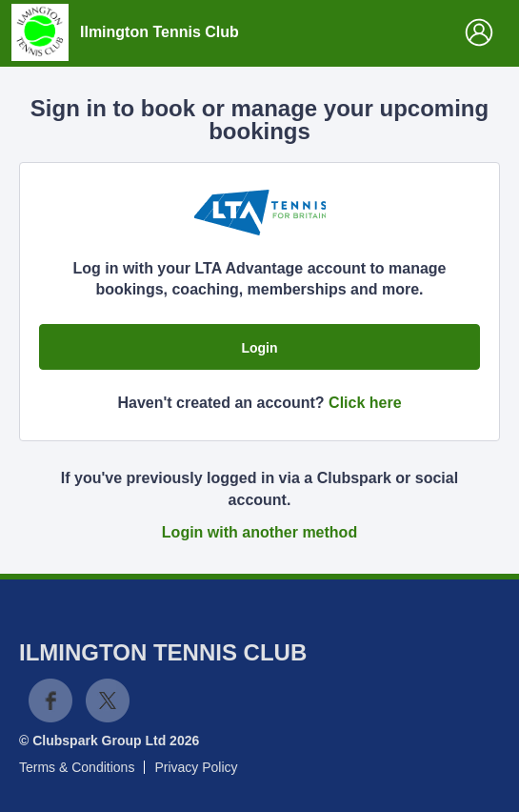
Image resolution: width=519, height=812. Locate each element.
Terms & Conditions (77, 767)
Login (259, 348)
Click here (365, 403)
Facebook (50, 700)
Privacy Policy (196, 767)
